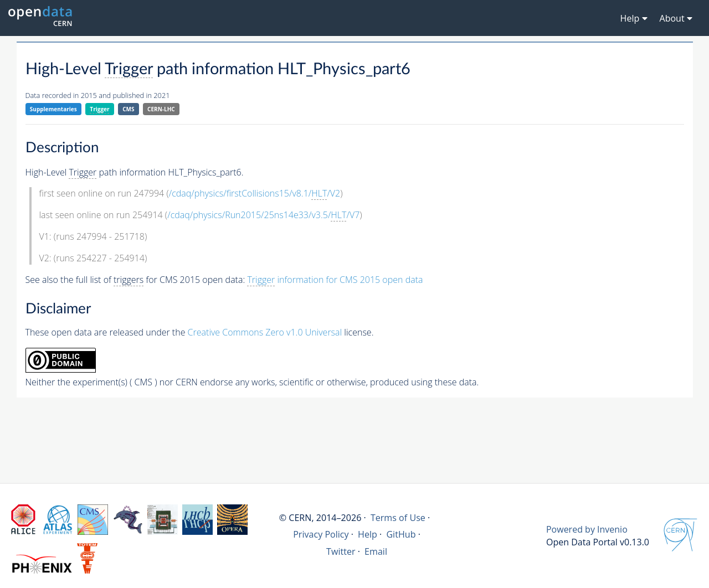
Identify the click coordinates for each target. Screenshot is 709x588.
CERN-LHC (161, 109)
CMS (128, 109)
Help (368, 534)
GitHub (401, 534)
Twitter (341, 551)
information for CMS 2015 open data (335, 280)
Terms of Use (398, 518)
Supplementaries (53, 109)
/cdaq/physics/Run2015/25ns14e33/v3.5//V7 (263, 215)
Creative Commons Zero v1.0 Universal (265, 332)
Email (376, 551)
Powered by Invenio (587, 529)
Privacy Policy (321, 534)
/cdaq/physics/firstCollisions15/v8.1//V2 (255, 194)
